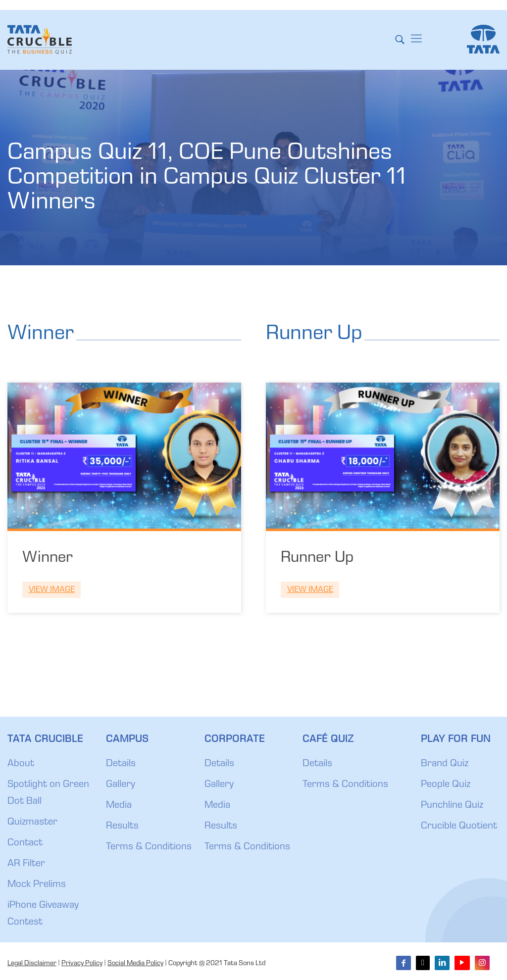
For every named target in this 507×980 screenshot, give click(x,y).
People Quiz (446, 785)
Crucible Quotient (459, 827)
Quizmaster (32, 823)
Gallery (121, 785)
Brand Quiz (445, 764)
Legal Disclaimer (32, 964)
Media (119, 806)
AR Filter (26, 864)
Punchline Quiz (452, 806)
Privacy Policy (82, 964)
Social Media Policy (135, 964)
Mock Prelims (37, 885)
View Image (52, 590)
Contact (25, 843)
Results (122, 827)
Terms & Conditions (149, 847)
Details (121, 764)
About (21, 764)
